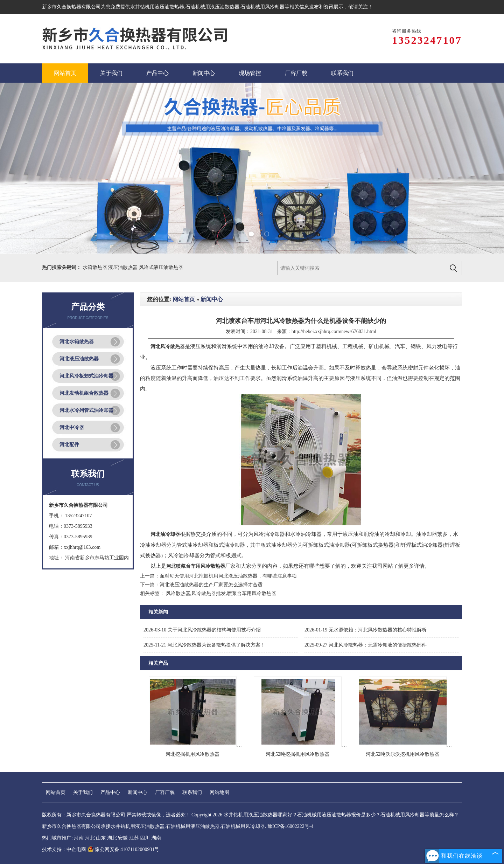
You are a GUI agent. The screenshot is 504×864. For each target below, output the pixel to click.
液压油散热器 (124, 267)
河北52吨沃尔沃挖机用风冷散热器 (402, 754)
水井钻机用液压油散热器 (157, 7)
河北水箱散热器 (77, 342)
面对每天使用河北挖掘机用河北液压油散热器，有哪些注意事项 (228, 576)
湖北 (112, 838)
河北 (90, 838)
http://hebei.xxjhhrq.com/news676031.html (334, 331)
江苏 (134, 838)
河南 (79, 838)
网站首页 (184, 299)
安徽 (123, 838)
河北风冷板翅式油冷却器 (86, 376)
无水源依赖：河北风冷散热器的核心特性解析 (366, 630)
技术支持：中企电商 (64, 849)
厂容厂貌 (165, 792)
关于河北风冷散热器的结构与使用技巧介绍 (202, 630)
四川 (145, 838)
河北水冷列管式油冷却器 (86, 410)
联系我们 (192, 792)
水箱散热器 (96, 267)
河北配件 (69, 445)
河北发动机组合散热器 (84, 393)
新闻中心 (212, 299)
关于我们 (83, 792)
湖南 (156, 838)
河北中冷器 (72, 427)
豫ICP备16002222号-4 (290, 826)
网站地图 (219, 792)
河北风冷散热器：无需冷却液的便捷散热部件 (366, 645)
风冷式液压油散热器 (161, 267)
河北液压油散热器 (79, 359)
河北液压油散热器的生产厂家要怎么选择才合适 (211, 585)
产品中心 (110, 792)
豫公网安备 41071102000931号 (124, 849)
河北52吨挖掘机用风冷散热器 (297, 754)
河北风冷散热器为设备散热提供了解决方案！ (204, 645)
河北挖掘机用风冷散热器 (192, 754)
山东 (101, 838)
